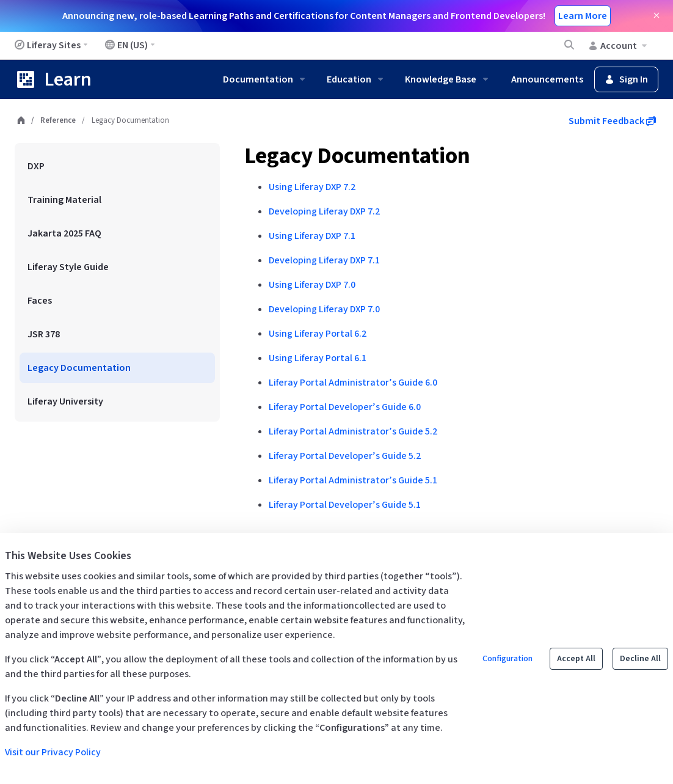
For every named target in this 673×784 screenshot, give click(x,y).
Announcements (547, 79)
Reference (58, 120)
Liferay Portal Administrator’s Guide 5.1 (353, 480)
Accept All (576, 659)
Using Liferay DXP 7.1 (312, 236)
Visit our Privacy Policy (53, 752)
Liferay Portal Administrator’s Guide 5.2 (353, 431)
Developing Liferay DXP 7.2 (324, 211)
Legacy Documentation (357, 156)
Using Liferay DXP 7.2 (312, 187)
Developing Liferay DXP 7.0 (324, 309)
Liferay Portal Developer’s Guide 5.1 (345, 505)
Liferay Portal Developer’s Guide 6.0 (345, 407)
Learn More (583, 16)
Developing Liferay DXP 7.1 (324, 260)
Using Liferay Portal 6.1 (318, 358)
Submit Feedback (612, 121)
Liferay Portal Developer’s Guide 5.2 (345, 456)
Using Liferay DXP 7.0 (312, 285)
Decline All (640, 659)
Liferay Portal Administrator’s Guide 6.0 (353, 383)
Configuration (507, 659)
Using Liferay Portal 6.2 (318, 334)
